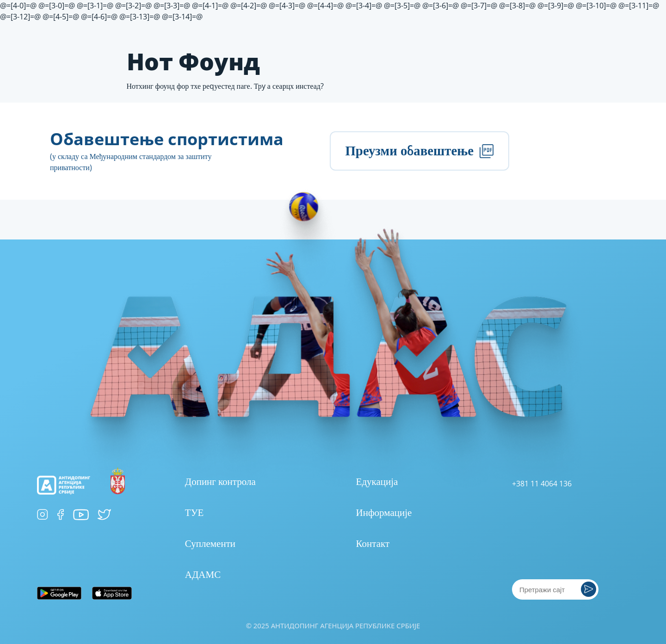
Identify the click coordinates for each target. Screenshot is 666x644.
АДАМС (203, 574)
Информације (384, 512)
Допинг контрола (220, 481)
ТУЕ (194, 512)
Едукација (377, 481)
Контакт (373, 543)
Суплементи (210, 543)
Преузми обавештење (419, 151)
